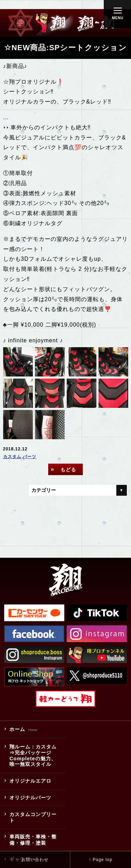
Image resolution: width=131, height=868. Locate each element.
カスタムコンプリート (33, 817)
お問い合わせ (35, 860)
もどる (68, 470)
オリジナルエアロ (30, 781)
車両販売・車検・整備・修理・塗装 (33, 840)
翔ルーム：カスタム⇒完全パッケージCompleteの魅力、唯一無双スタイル (33, 755)
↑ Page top (100, 860)
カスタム (12, 457)
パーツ (30, 457)
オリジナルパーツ (30, 798)
